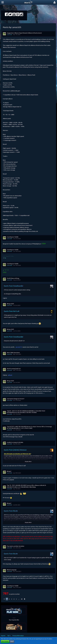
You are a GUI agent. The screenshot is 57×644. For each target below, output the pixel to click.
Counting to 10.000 (13, 237)
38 (22, 599)
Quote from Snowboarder (14, 286)
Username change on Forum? (16, 399)
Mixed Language (12, 570)
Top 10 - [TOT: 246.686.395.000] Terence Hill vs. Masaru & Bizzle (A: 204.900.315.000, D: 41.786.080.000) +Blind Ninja (26, 486)
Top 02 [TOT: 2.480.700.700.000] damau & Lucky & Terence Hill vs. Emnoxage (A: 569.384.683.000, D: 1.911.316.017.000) (29, 427)
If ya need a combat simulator (16, 546)
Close (12, 642)
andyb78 (19, 347)
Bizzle (10, 375)
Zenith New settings (13, 278)
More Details (5, 642)
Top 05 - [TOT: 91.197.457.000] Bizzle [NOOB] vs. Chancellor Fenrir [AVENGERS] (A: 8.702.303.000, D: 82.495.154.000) (26, 412)
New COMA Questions (13, 353)
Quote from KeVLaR (12, 311)
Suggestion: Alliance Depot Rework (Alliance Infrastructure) (24, 33)
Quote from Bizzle (11, 511)
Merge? (9, 471)
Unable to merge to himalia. (15, 442)
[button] (3, 2)
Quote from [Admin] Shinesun (15, 450)
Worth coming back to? (14, 369)
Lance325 (9, 35)
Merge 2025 (10, 304)
